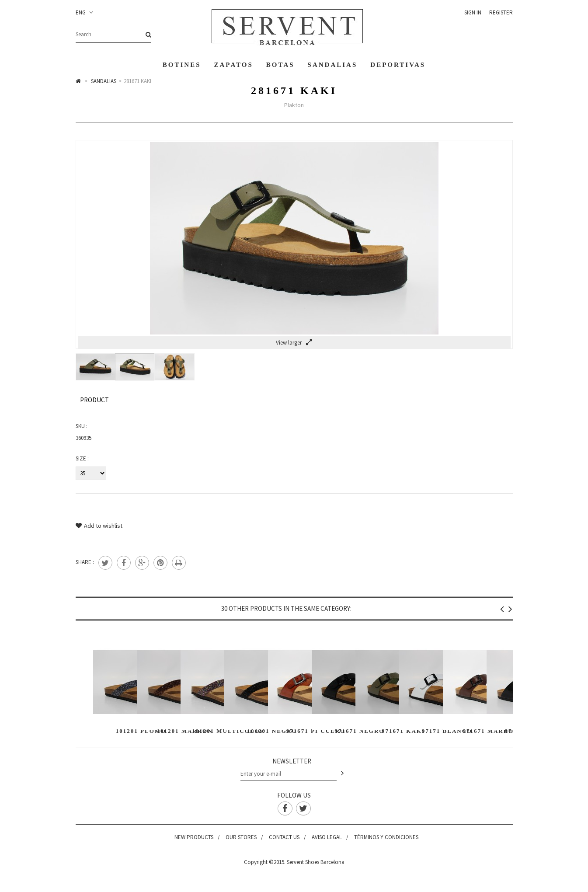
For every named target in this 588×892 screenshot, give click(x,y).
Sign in (473, 12)
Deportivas (398, 65)
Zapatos (234, 65)
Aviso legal (327, 837)
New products (194, 837)
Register (501, 12)
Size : (82, 458)
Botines (182, 65)
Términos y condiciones (386, 837)
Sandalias (333, 65)
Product (94, 400)
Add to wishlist (99, 526)
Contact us (284, 837)
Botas (280, 65)
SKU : (82, 426)
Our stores (241, 837)
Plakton (294, 105)
